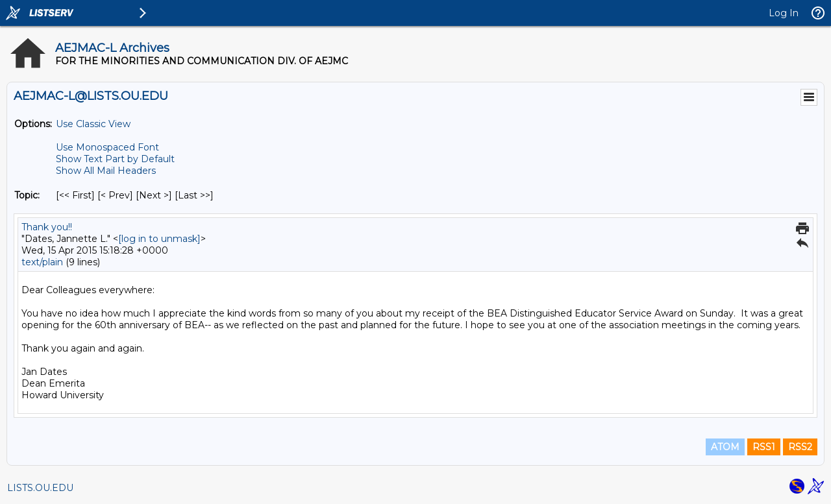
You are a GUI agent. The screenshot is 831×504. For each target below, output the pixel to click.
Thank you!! (47, 227)
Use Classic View (93, 124)
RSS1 (764, 447)
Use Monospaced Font (107, 147)
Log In (784, 13)
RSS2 (800, 447)
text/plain (42, 262)
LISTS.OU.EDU (40, 488)
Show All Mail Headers (106, 171)
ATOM (725, 447)
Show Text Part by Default (115, 159)
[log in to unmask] (159, 239)
